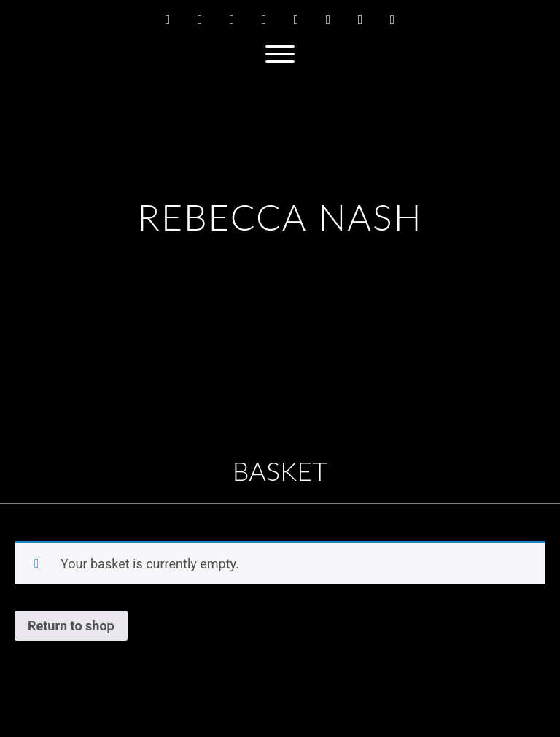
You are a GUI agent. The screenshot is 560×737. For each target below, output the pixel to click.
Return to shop (71, 626)
